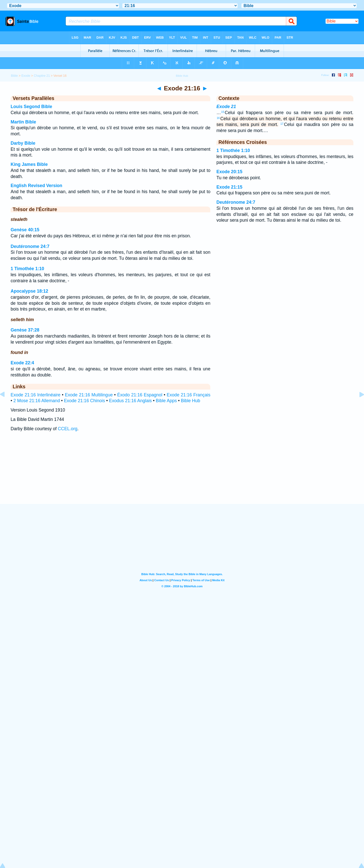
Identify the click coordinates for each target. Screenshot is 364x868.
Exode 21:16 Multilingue (89, 395)
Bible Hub (190, 401)
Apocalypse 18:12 (29, 291)
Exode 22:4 (22, 363)
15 (223, 112)
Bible (14, 76)
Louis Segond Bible (31, 107)
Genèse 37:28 (25, 330)
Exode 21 (226, 107)
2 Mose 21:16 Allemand (37, 401)
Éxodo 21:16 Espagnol (140, 395)
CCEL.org (68, 429)
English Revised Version (36, 186)
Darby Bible (23, 143)
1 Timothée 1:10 (27, 269)
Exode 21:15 (229, 187)
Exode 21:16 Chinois (84, 401)
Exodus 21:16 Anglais (130, 401)
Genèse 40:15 (25, 230)
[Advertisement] (182, 473)
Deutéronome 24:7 (30, 246)
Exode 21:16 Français (189, 395)
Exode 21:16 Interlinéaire (36, 395)
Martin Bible (23, 122)
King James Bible (29, 164)
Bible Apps (166, 401)
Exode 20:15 (229, 172)
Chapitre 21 (42, 76)
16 (218, 118)
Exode (26, 76)
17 (282, 124)
